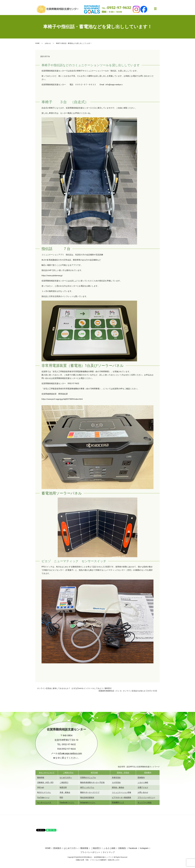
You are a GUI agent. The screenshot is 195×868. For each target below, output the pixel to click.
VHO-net (41, 787)
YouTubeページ (43, 797)
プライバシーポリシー (146, 797)
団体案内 (148, 773)
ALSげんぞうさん (44, 792)
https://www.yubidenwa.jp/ (52, 276)
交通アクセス (143, 787)
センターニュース (44, 802)
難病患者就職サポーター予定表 (92, 782)
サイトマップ (109, 852)
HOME (37, 43)
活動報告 (122, 848)
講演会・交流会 (123, 773)
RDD (61, 797)
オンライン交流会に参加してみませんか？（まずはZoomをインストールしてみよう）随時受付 (74, 688)
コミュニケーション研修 (122, 792)
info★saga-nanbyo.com (70, 753)
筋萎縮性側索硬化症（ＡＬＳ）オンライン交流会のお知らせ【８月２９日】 (128, 691)
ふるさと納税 (143, 782)
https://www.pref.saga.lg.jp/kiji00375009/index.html (62, 399)
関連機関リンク (118, 802)
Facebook (133, 848)
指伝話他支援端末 (87, 797)
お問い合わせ (143, 792)
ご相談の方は (68, 773)
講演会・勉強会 (118, 787)
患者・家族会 (65, 792)
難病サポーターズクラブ (90, 792)
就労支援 (94, 773)
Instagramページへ (88, 802)
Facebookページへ (67, 802)
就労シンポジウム (87, 787)
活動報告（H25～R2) (45, 782)
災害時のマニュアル (88, 777)
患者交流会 (116, 777)
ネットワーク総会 (145, 802)
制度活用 (63, 787)
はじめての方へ (66, 777)
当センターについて (47, 773)
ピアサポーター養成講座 (122, 797)
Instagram (144, 848)
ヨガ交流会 (116, 782)
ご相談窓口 (64, 782)
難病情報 (41, 777)
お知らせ (48, 43)
